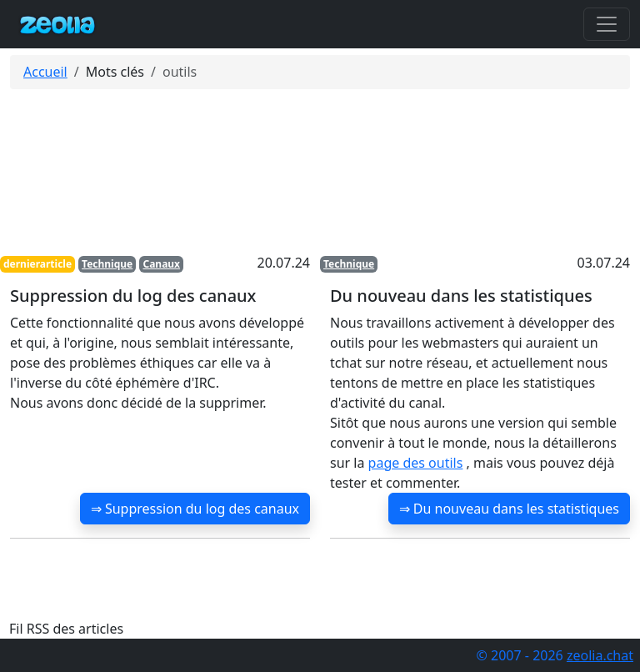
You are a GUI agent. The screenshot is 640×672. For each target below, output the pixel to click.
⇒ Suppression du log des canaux (195, 509)
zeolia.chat (600, 655)
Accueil (45, 72)
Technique (107, 264)
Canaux (161, 264)
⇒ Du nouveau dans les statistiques (509, 509)
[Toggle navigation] (607, 24)
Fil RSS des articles (66, 629)
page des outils (416, 463)
